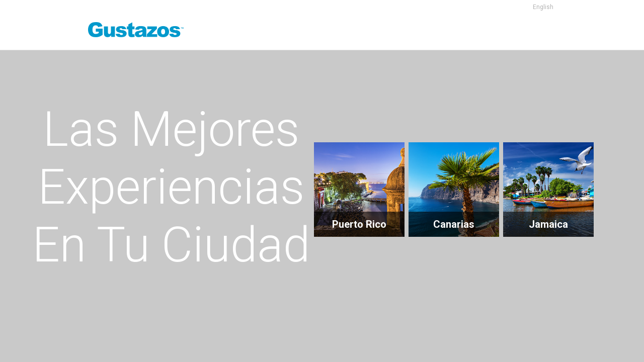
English (543, 7)
